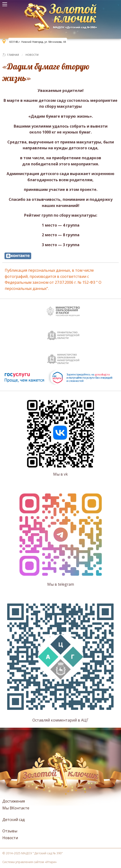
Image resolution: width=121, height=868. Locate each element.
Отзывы (10, 831)
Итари (51, 862)
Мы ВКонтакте (16, 808)
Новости (32, 55)
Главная (13, 55)
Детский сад (14, 820)
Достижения (14, 801)
